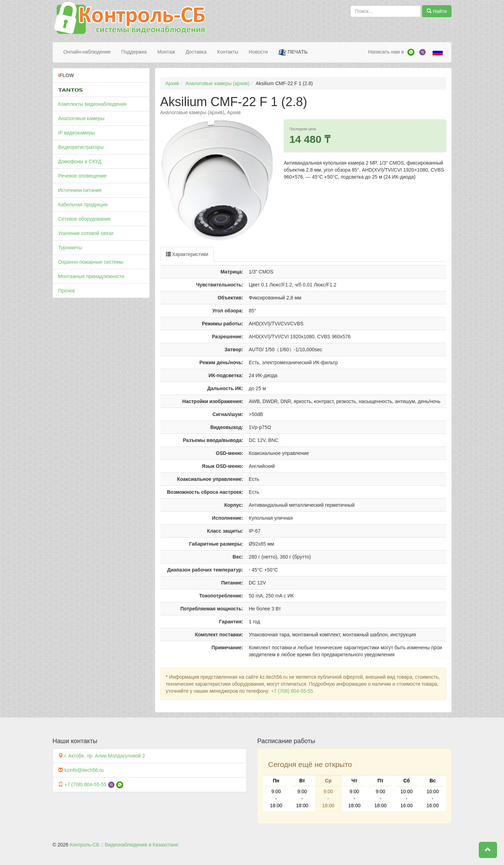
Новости (258, 52)
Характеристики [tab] (187, 254)
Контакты (227, 52)
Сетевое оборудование (84, 219)
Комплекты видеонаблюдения (92, 104)
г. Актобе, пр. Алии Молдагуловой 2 (105, 756)
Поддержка (134, 52)
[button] (488, 850)
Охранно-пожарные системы (91, 262)
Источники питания (80, 190)
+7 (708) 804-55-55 (292, 691)
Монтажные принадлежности (91, 276)
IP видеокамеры (76, 133)
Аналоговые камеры (81, 118)
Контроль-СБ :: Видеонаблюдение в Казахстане (124, 845)
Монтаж (166, 52)
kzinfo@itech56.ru (84, 770)
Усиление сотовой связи (86, 233)
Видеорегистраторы (81, 147)
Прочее (66, 291)
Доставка (196, 52)
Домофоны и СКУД (80, 161)
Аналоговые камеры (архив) (218, 83)
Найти (437, 11)
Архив (172, 83)
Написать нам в (386, 52)
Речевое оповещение (82, 176)
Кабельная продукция (83, 205)
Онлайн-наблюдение (87, 52)
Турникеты (70, 248)
